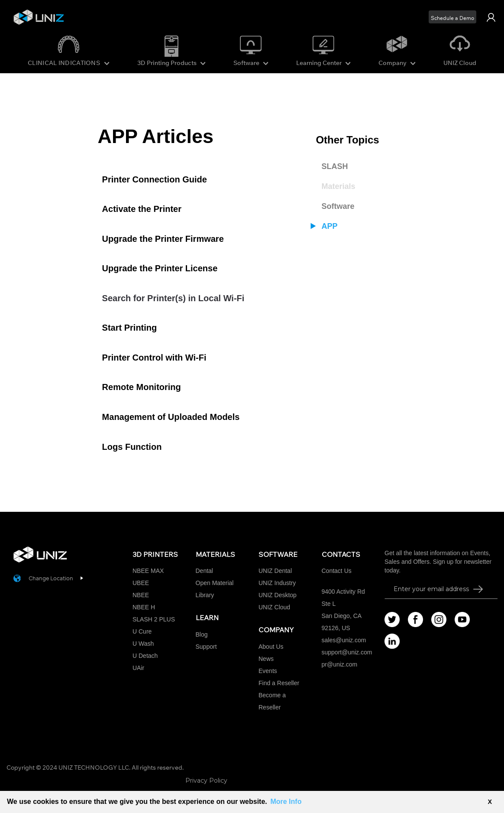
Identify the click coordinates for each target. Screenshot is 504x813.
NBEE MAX (148, 571)
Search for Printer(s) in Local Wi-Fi (173, 298)
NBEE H (144, 607)
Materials (338, 186)
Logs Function (132, 447)
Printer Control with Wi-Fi (154, 358)
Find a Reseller (279, 683)
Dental (204, 571)
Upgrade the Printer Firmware (163, 239)
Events (268, 671)
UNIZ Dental (275, 571)
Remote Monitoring (142, 387)
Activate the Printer (142, 209)
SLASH (334, 166)
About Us (271, 647)
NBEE (141, 595)
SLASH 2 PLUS (154, 619)
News (266, 659)
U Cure (142, 631)
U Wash (143, 644)
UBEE (141, 583)
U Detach (145, 656)
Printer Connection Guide (155, 179)
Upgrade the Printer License (160, 268)
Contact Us (337, 571)
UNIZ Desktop (278, 595)
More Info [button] (286, 802)
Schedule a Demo (452, 18)
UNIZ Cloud (460, 63)
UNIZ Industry (277, 583)
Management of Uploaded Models (171, 417)
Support (206, 647)
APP (329, 226)
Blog (202, 634)
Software (338, 206)
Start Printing (130, 328)
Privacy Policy (206, 780)
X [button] (490, 802)
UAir (138, 668)
